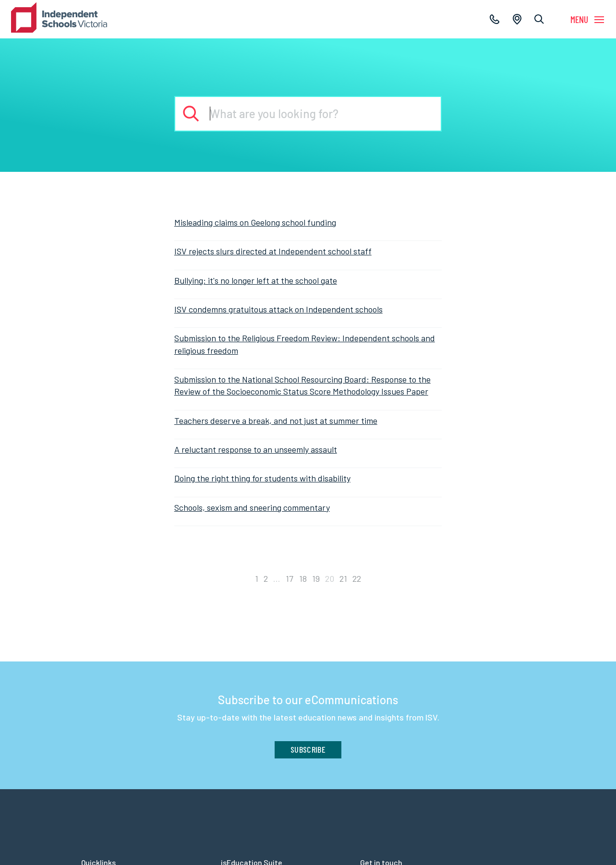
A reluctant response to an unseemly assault (256, 449)
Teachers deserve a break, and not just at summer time (276, 420)
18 (303, 578)
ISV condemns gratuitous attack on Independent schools (278, 309)
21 (343, 578)
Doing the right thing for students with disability (262, 478)
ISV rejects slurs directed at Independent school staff (273, 251)
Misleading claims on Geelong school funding (255, 222)
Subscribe (308, 749)
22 (357, 578)
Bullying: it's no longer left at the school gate (256, 280)
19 (316, 578)
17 (290, 578)
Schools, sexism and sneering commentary (252, 507)
